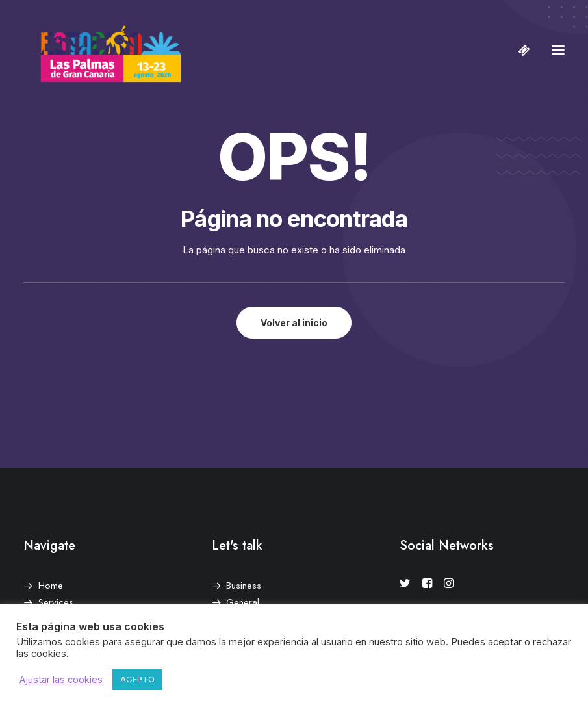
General (243, 602)
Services (56, 602)
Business (244, 586)
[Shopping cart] (518, 50)
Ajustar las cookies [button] (61, 680)
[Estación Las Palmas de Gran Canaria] (102, 50)
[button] (558, 50)
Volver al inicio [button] (294, 323)
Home (51, 586)
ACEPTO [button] (137, 679)
